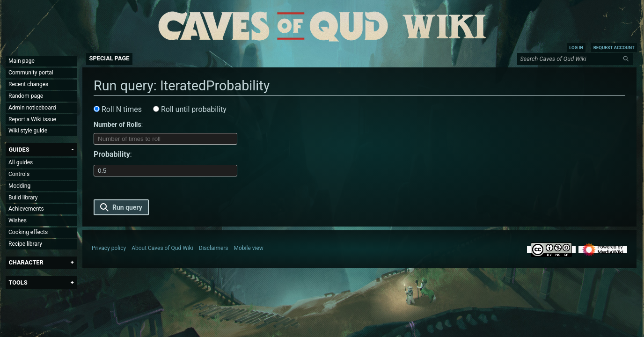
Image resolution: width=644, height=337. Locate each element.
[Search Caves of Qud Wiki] (576, 59)
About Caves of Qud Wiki (162, 248)
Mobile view (249, 248)
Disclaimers (214, 248)
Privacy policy (109, 248)
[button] (19, 150)
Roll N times (118, 109)
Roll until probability (190, 109)
